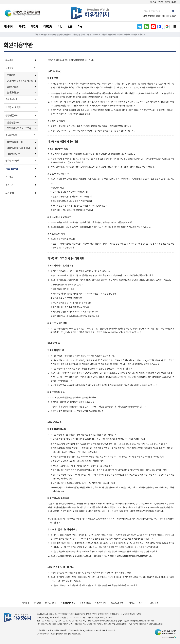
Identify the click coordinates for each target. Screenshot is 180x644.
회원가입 (168, 2)
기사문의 (160, 2)
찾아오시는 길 (12, 99)
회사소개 (9, 60)
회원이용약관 (12, 169)
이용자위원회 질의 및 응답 (18, 148)
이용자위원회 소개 (15, 142)
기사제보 (153, 2)
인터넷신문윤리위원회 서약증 (20, 81)
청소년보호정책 (12, 161)
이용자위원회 (11, 135)
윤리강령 (9, 68)
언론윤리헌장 (13, 87)
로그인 (174, 2)
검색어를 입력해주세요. (152, 11)
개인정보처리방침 (13, 107)
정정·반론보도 (12, 115)
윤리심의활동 (13, 93)
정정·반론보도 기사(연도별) (19, 128)
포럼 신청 (10, 193)
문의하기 (9, 185)
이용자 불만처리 (14, 154)
